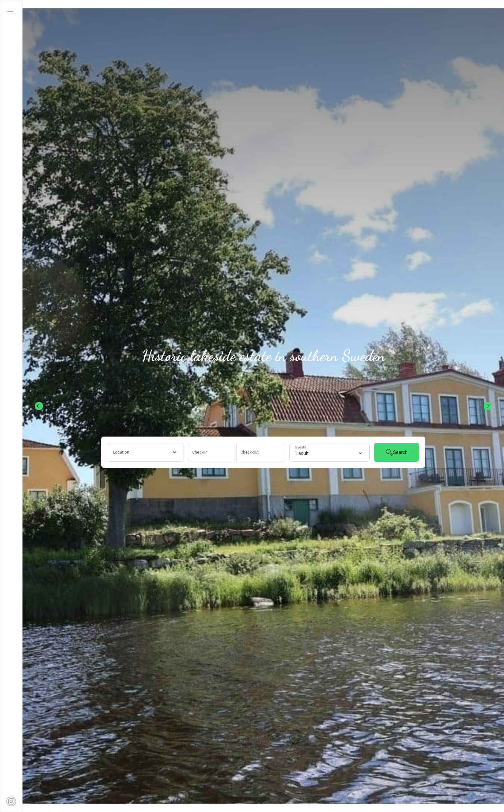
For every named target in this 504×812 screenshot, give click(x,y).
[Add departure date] (261, 452)
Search (396, 452)
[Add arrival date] (212, 452)
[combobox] (146, 452)
